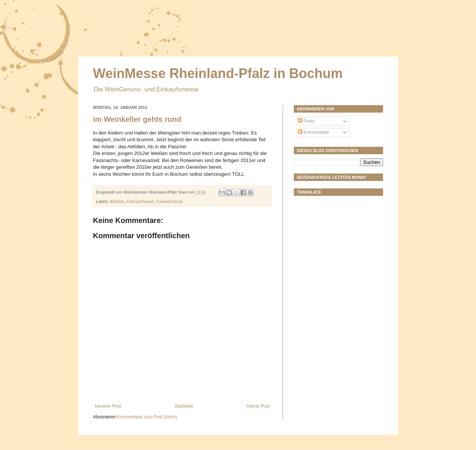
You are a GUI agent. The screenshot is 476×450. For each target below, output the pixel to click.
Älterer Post (258, 406)
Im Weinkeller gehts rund (137, 119)
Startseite (184, 406)
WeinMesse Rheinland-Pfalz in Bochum (218, 73)
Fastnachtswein (140, 201)
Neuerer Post (108, 406)
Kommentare (313, 132)
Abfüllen (117, 201)
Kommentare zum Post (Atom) (147, 417)
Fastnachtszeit (170, 201)
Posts (306, 121)
